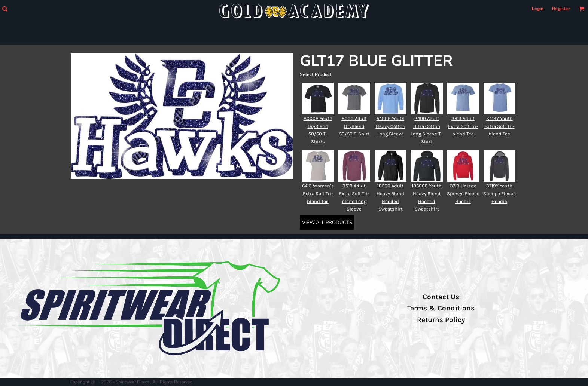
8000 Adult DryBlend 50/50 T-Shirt (354, 126)
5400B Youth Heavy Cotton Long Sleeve (391, 126)
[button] (5, 9)
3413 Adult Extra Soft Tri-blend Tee (463, 126)
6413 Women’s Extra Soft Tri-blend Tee (318, 194)
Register (561, 9)
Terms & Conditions (441, 308)
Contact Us (441, 297)
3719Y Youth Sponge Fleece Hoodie (499, 194)
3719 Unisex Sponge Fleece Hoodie (463, 194)
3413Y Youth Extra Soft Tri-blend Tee (499, 126)
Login (538, 9)
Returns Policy (441, 320)
